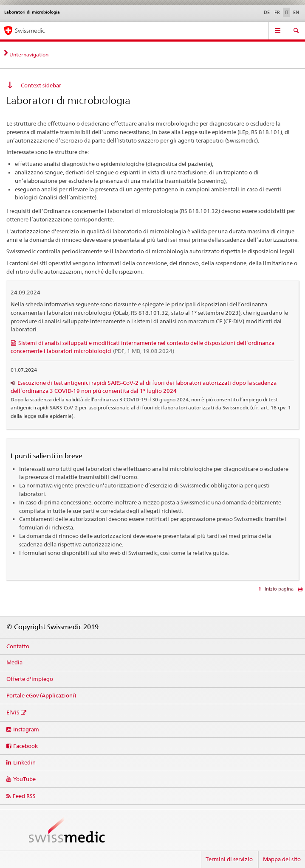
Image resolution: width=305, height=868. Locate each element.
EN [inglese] (296, 12)
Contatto (18, 646)
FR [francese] (277, 12)
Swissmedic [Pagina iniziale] (30, 31)
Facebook (25, 746)
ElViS (13, 712)
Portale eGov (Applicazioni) (41, 695)
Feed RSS (24, 796)
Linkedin (24, 762)
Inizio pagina (278, 589)
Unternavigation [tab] (29, 55)
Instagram (26, 729)
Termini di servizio (229, 859)
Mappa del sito (282, 859)
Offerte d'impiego (30, 679)
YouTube (24, 779)
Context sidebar (41, 85)
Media (14, 662)
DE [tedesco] (267, 12)
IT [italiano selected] (287, 12)
